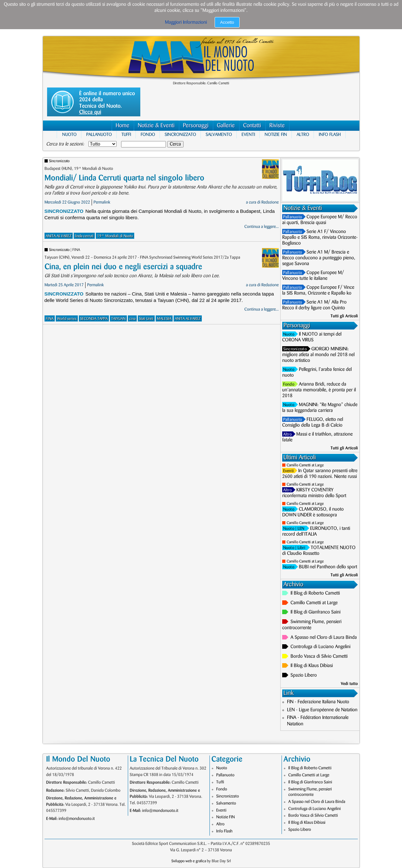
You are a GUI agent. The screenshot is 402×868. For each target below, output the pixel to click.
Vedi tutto (349, 684)
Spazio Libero (304, 675)
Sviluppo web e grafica (189, 861)
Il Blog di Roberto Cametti (315, 593)
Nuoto (69, 134)
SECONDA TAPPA (94, 319)
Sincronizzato (180, 134)
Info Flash (330, 134)
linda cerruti (84, 236)
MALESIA (164, 319)
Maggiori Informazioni (186, 22)
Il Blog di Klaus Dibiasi (312, 666)
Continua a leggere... (262, 227)
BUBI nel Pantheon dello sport (328, 567)
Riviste (277, 125)
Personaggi (196, 125)
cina (132, 319)
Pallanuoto (99, 134)
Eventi (248, 134)
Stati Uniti (146, 319)
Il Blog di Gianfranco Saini (316, 612)
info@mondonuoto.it (77, 819)
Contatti (252, 125)
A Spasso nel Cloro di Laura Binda (324, 638)
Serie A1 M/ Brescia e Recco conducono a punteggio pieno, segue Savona (319, 258)
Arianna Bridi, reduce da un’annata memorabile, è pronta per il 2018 (319, 390)
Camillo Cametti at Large (305, 465)
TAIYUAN (118, 319)
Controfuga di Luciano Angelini (320, 647)
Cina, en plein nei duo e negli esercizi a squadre (123, 267)
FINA (50, 319)
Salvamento (219, 134)
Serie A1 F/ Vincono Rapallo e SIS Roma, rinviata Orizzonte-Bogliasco (320, 238)
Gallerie (226, 125)
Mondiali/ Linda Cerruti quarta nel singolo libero (124, 178)
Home (123, 125)
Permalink (102, 202)
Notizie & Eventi (156, 125)
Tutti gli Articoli (344, 316)
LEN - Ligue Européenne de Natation (322, 710)
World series (67, 319)
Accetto (227, 22)
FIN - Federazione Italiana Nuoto (318, 702)
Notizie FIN (276, 134)
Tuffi (126, 134)
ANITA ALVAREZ (59, 236)
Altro (303, 134)
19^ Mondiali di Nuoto (115, 236)
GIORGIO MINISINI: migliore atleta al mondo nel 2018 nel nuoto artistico (318, 355)
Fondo (148, 134)
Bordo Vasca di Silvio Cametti (319, 656)
